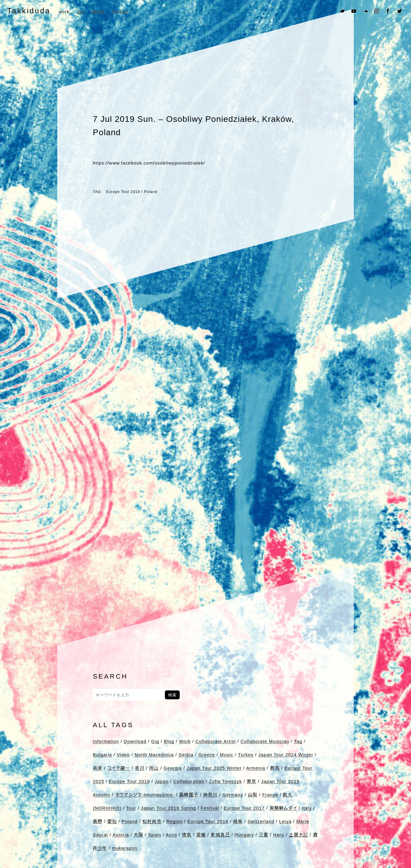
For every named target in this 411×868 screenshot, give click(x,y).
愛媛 (201, 835)
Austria (121, 835)
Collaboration (189, 781)
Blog (169, 741)
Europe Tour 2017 (244, 808)
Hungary (244, 835)
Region (175, 821)
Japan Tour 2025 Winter (214, 768)
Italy (307, 808)
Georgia (173, 768)
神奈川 (210, 795)
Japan (162, 781)
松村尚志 (152, 821)
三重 (264, 835)
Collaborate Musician (265, 741)
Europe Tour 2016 (208, 821)
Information (106, 741)
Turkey (246, 755)
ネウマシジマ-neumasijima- (145, 795)
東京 (251, 781)
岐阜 (238, 821)
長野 (98, 821)
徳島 (187, 835)
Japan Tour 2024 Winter (286, 755)
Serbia (186, 755)
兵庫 (98, 768)
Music (226, 755)
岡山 (154, 768)
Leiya (285, 821)
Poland (151, 192)
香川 (140, 768)
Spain (154, 835)
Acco (171, 835)
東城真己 (220, 835)
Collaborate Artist (216, 741)
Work (185, 741)
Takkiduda (29, 11)
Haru (279, 835)
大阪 (138, 835)
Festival (210, 808)
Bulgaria (102, 755)
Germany (233, 795)
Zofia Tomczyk (226, 781)
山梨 (253, 795)
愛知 (112, 821)
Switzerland (261, 821)
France (270, 795)
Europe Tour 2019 (123, 192)
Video (123, 755)
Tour (131, 808)
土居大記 (298, 835)
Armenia (256, 768)
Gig (155, 741)
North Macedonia (154, 755)
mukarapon (125, 848)
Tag (298, 741)
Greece (207, 755)
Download (135, 741)
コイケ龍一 (119, 768)
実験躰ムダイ (283, 808)
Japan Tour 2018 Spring (168, 808)
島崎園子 (189, 795)
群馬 (275, 768)
